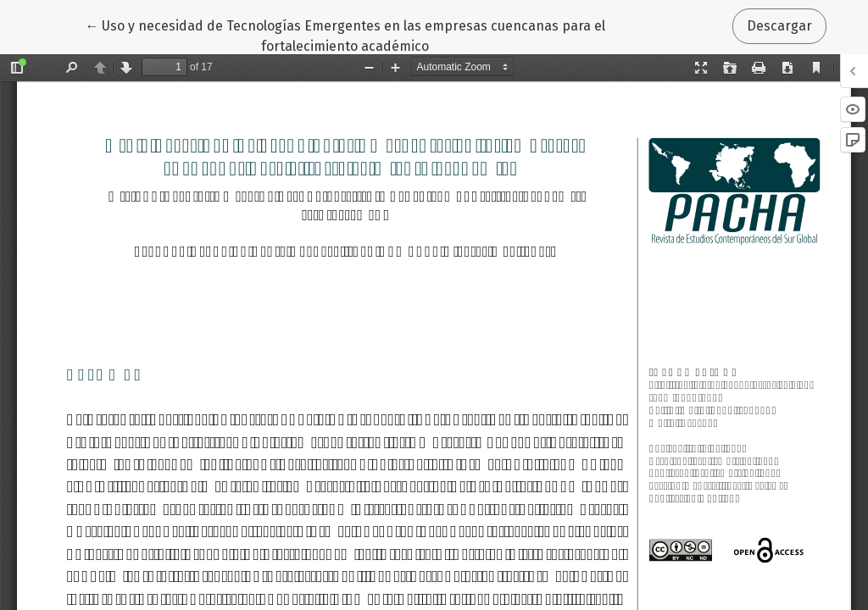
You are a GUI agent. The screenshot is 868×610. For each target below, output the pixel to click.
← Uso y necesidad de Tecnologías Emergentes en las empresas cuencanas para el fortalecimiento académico (345, 35)
